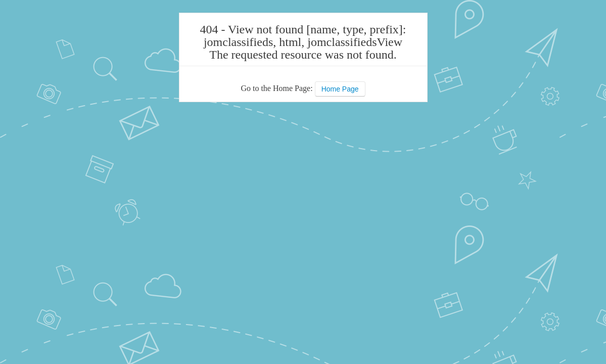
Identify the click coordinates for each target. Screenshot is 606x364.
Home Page (340, 89)
